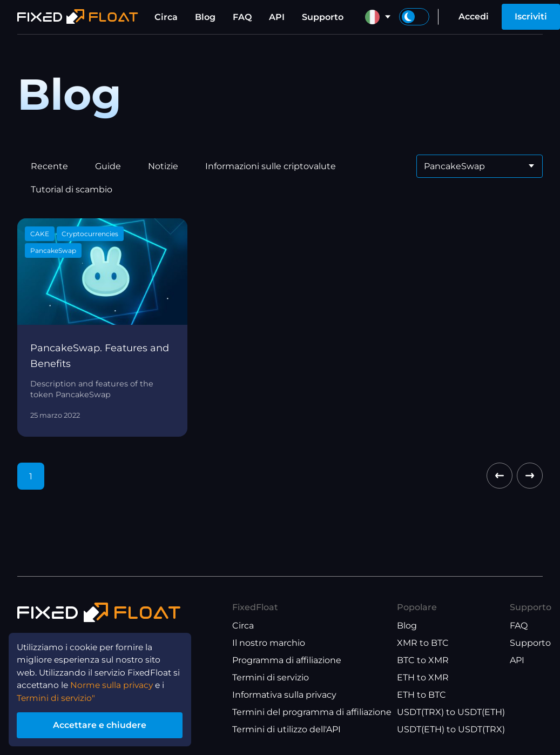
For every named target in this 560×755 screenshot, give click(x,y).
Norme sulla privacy (115, 683)
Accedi (474, 16)
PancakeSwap (53, 250)
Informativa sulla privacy (284, 695)
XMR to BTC (423, 643)
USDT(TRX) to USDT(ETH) (451, 712)
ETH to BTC (421, 695)
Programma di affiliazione (287, 660)
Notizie (163, 166)
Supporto (323, 17)
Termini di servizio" (57, 696)
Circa (166, 17)
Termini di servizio (271, 677)
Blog (205, 17)
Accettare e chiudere (102, 724)
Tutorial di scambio (72, 189)
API (277, 17)
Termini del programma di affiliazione (312, 712)
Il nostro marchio (269, 643)
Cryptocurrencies (90, 234)
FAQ (242, 17)
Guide (108, 166)
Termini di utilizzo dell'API (286, 729)
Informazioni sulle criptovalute (271, 166)
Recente (49, 166)
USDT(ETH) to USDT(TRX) (451, 729)
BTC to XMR (423, 660)
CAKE (40, 234)
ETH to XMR (423, 677)
